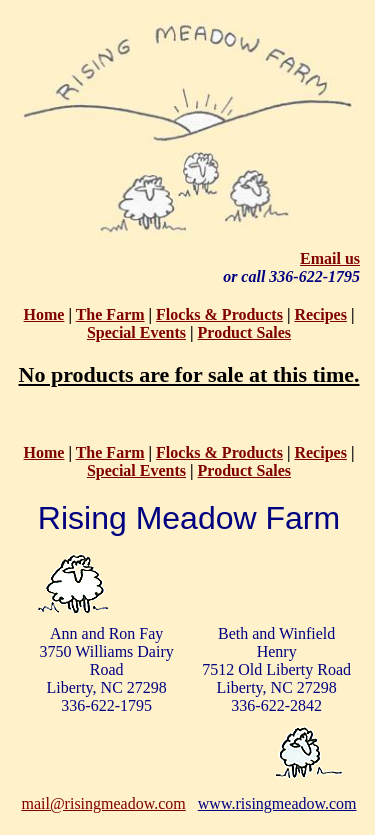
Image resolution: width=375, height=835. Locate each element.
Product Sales (244, 332)
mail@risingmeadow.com (103, 803)
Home (44, 314)
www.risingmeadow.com (277, 803)
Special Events (136, 332)
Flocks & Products (219, 314)
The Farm (110, 314)
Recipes (320, 314)
